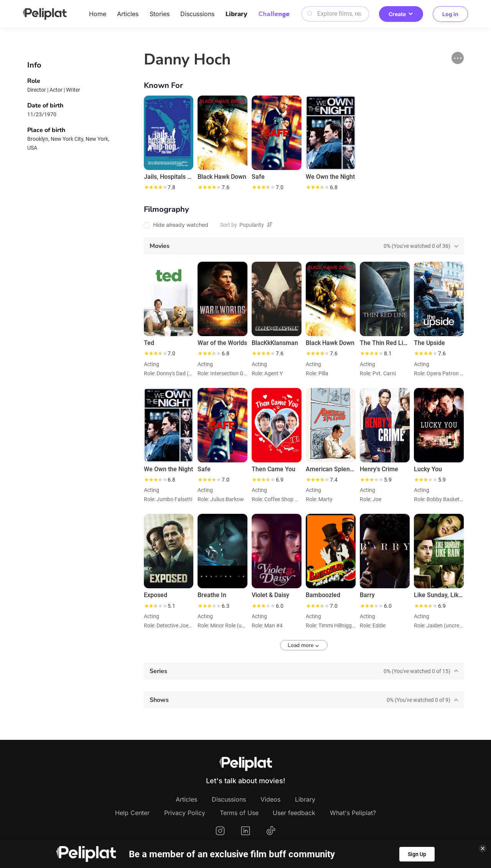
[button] (458, 58)
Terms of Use (239, 813)
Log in (450, 14)
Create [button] (401, 14)
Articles (128, 14)
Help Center (132, 813)
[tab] (304, 246)
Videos (270, 799)
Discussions (197, 14)
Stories (160, 14)
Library (236, 14)
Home (98, 14)
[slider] (155, 187)
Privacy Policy (185, 813)
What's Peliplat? (353, 813)
